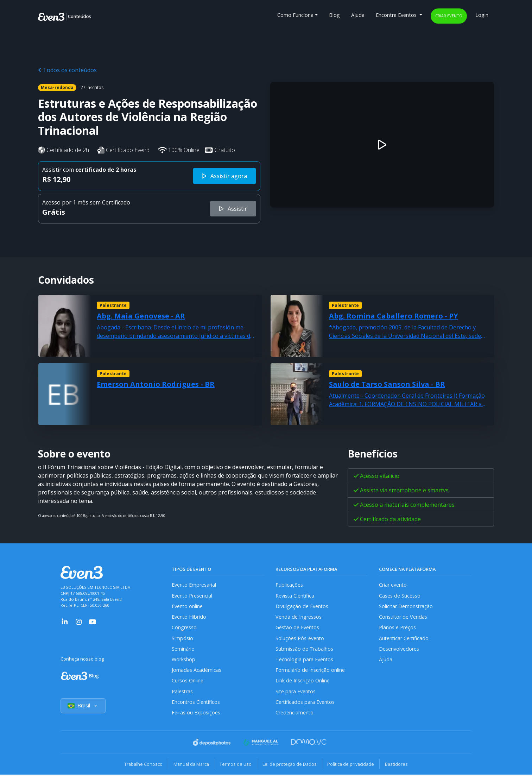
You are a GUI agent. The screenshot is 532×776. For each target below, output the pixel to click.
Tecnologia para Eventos (305, 660)
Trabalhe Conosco (141, 765)
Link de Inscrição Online (303, 682)
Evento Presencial (192, 596)
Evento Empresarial (194, 585)
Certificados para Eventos (305, 703)
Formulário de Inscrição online (310, 671)
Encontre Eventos (397, 15)
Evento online (187, 607)
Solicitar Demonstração (406, 607)
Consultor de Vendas (403, 617)
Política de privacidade (352, 765)
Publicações (289, 585)
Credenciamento (295, 714)
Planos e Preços (397, 628)
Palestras (182, 692)
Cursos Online (188, 682)
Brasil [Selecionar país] (83, 707)
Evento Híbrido (189, 617)
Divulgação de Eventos (302, 607)
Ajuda (358, 15)
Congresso (184, 628)
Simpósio (182, 639)
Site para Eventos (296, 692)
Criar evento (449, 16)
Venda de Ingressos (299, 617)
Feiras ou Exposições (196, 714)
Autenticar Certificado (404, 639)
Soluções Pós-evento (300, 639)
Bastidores (398, 765)
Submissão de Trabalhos (304, 649)
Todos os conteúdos (67, 70)
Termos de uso (235, 765)
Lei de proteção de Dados (290, 765)
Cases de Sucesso (400, 596)
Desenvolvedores (399, 649)
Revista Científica (295, 596)
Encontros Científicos (196, 703)
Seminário (183, 649)
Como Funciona (295, 15)
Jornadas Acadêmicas (197, 671)
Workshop (183, 660)
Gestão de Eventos (298, 628)
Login (482, 15)
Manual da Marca (190, 765)
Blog (334, 15)
